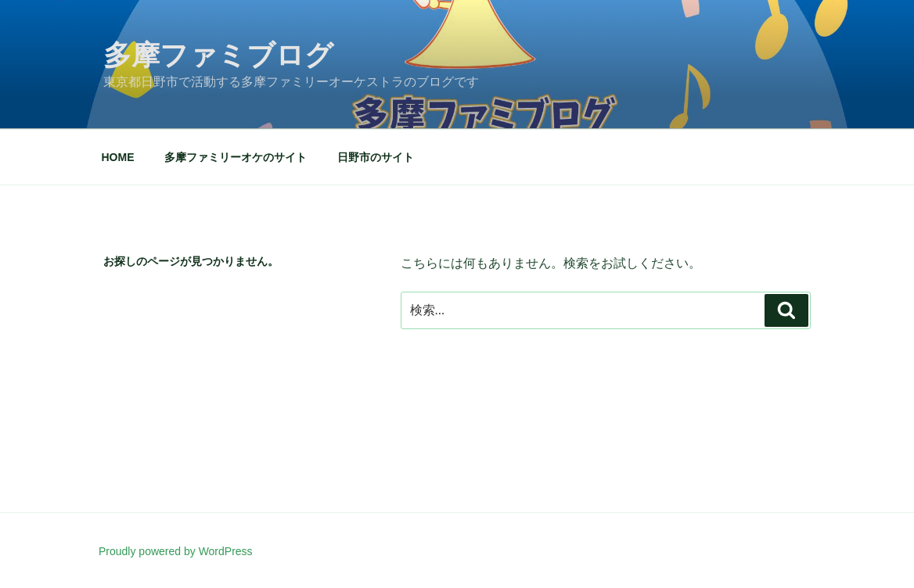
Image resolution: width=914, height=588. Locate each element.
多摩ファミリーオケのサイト (236, 157)
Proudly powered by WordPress (176, 551)
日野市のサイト (376, 157)
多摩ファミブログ (218, 55)
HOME (118, 157)
